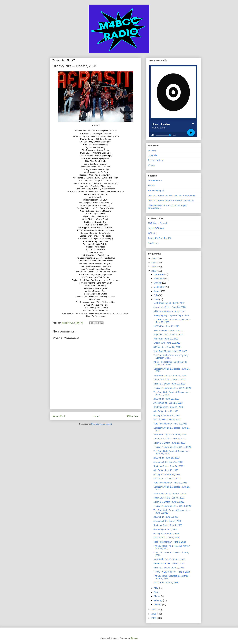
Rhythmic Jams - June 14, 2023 (168, 466)
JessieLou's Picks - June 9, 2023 (169, 498)
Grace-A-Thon (155, 180)
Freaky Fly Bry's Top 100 (160, 238)
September (159, 287)
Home (96, 416)
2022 (154, 610)
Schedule (153, 155)
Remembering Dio (157, 190)
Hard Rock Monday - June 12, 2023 (170, 483)
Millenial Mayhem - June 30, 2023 (169, 311)
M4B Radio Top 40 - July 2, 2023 (169, 303)
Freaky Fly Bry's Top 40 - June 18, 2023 (172, 447)
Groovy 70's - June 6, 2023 (166, 533)
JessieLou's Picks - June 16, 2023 (169, 439)
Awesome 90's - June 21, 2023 (168, 403)
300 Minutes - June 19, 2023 (167, 419)
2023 (154, 271)
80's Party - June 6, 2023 (165, 529)
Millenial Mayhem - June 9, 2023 (169, 502)
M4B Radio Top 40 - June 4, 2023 (169, 559)
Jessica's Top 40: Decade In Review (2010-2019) (171, 201)
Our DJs (152, 150)
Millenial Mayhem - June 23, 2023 (169, 384)
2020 (154, 618)
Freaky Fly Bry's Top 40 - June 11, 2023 (172, 506)
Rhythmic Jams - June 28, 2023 (168, 335)
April (156, 592)
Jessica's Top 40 (156, 228)
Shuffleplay (153, 243)
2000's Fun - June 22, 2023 (166, 399)
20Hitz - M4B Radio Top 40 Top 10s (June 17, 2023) (170, 363)
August (157, 291)
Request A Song (156, 160)
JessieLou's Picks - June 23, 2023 (169, 380)
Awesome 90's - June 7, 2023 (167, 521)
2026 (154, 258)
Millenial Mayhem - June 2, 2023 (169, 568)
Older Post (133, 416)
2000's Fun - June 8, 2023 (166, 517)
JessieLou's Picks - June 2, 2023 (169, 563)
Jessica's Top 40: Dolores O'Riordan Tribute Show (172, 196)
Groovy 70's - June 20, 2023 (167, 415)
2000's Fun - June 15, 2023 (166, 458)
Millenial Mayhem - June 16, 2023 (169, 443)
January (158, 604)
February (158, 600)
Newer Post (59, 416)
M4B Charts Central (157, 223)
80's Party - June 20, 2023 (166, 411)
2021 (154, 614)
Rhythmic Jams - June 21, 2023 (168, 407)
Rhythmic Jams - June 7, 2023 (168, 525)
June (156, 299)
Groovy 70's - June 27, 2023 (167, 343)
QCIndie (152, 233)
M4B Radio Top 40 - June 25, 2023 (170, 376)
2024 (154, 267)
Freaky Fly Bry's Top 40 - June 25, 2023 (172, 388)
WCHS (151, 185)
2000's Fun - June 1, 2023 (166, 583)
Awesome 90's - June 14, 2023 (168, 462)
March (157, 596)
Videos (151, 165)
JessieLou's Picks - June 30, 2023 (169, 307)
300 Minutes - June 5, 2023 (166, 538)
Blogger (134, 638)
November (159, 279)
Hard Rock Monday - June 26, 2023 (170, 351)
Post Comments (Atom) (101, 424)
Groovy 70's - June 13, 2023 (167, 474)
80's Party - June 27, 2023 (166, 339)
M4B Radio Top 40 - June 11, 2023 (170, 494)
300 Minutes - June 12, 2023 (167, 479)
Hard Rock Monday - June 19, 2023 (170, 424)
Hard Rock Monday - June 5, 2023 (170, 542)
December (159, 274)
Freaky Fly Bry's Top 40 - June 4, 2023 (172, 572)
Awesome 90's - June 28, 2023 (168, 331)
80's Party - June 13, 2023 (166, 470)
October (158, 283)
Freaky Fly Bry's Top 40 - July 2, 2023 (171, 315)
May (156, 588)
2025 (154, 263)
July (156, 295)
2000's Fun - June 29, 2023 (166, 326)
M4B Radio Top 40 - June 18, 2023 (170, 435)
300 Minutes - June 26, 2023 (167, 347)
